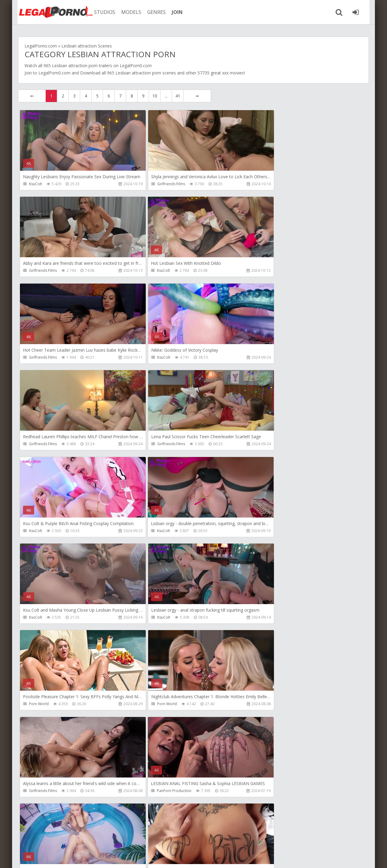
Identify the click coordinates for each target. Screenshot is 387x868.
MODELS (128, 12)
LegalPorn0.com (54, 73)
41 (178, 96)
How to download (104, 839)
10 (155, 96)
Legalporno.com (51, 12)
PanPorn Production (46, 618)
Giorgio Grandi (158, 705)
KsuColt (36, 184)
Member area (61, 839)
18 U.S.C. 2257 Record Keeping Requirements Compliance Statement (211, 857)
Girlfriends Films (159, 184)
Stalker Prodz (273, 618)
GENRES (153, 12)
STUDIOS (101, 12)
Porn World (39, 531)
